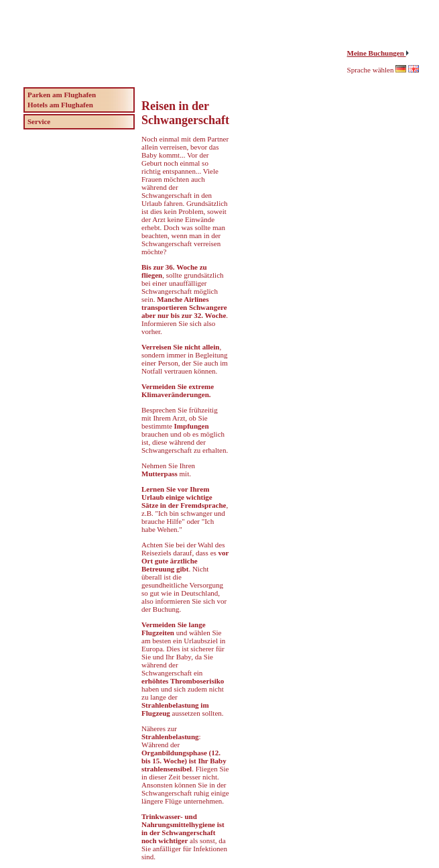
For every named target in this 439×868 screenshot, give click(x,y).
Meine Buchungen (377, 53)
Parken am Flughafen (62, 95)
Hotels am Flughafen (60, 105)
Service (39, 121)
